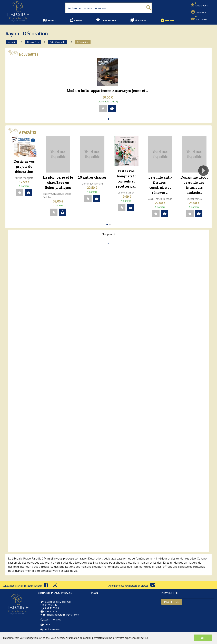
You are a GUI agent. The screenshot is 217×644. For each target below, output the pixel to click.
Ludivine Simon (126, 193)
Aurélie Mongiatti (24, 178)
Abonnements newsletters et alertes (132, 586)
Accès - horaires (51, 620)
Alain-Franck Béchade (160, 199)
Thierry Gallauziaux (53, 194)
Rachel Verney (194, 199)
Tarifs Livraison (50, 629)
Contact (46, 624)
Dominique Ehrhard (92, 184)
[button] (108, 119)
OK (203, 638)
